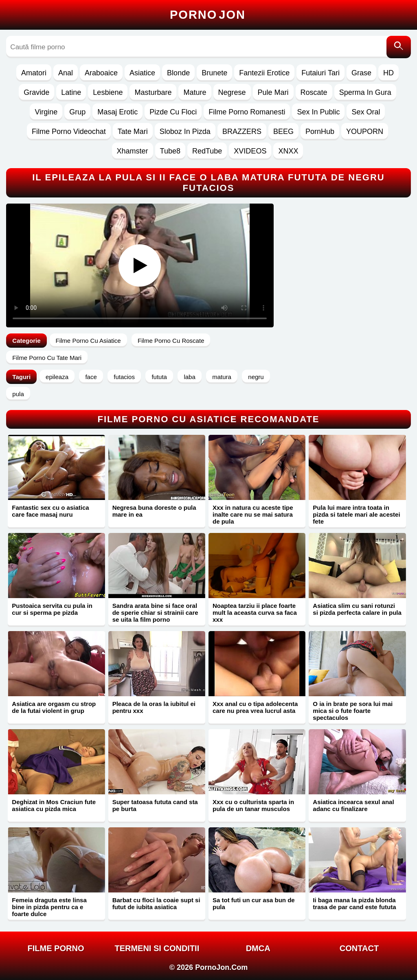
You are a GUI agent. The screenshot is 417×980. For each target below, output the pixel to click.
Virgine (46, 112)
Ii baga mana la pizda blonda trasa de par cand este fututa (354, 903)
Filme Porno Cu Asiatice (88, 341)
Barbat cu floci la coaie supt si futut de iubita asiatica (156, 903)
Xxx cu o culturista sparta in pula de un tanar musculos (253, 805)
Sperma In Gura (365, 92)
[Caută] (399, 47)
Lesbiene (108, 92)
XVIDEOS (250, 151)
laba (189, 377)
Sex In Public (318, 112)
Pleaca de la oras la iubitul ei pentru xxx (154, 707)
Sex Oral (366, 112)
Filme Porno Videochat (69, 132)
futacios (124, 377)
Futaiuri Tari (320, 73)
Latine (71, 92)
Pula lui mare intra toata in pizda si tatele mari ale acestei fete (356, 514)
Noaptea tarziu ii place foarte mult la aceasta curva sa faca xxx (255, 613)
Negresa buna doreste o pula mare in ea (154, 511)
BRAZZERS (242, 132)
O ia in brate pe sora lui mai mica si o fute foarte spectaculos (353, 711)
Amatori (34, 73)
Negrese (232, 92)
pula (18, 394)
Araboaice (101, 73)
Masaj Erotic (117, 112)
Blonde (178, 73)
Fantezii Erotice (264, 73)
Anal (66, 73)
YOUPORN (365, 132)
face (91, 377)
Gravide (36, 92)
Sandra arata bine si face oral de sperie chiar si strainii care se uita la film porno (155, 613)
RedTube (207, 151)
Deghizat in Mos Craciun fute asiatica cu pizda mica (54, 805)
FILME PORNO (56, 948)
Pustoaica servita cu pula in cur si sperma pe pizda (52, 609)
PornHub (320, 132)
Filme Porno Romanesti (247, 112)
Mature (195, 92)
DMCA (258, 948)
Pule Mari (273, 92)
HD (388, 73)
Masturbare (153, 92)
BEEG (283, 132)
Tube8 (170, 151)
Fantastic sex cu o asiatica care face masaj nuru (50, 511)
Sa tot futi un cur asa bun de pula (254, 903)
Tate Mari (133, 132)
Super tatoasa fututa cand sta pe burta (155, 805)
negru (256, 377)
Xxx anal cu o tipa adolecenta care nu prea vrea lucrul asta (255, 707)
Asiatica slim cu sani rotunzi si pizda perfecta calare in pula (357, 609)
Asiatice (142, 73)
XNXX (288, 151)
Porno (208, 15)
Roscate (314, 92)
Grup (77, 112)
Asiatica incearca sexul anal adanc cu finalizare (353, 805)
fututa (159, 377)
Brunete (214, 73)
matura (222, 377)
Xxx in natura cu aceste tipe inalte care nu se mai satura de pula (253, 514)
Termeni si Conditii (157, 948)
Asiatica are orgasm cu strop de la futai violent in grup (54, 707)
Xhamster (133, 151)
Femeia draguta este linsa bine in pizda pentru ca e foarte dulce (49, 907)
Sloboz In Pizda (185, 132)
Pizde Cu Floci (173, 112)
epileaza (57, 377)
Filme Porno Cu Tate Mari (47, 358)
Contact (359, 948)
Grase (361, 73)
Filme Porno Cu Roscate (171, 341)
